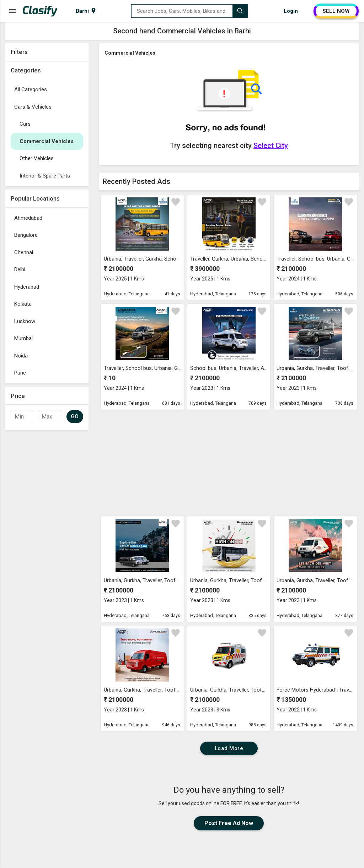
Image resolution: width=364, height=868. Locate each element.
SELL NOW (336, 11)
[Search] (240, 11)
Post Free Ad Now (229, 823)
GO (75, 416)
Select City (271, 146)
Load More (229, 748)
